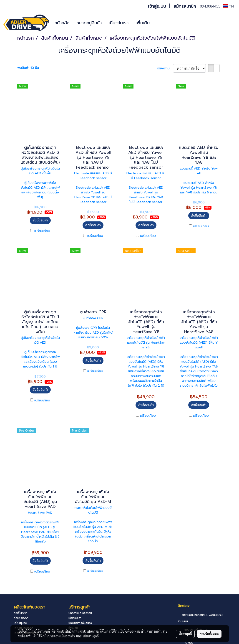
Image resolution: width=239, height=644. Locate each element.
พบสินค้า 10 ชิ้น (28, 68)
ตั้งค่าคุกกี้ (185, 634)
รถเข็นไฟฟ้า (21, 613)
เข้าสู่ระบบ (157, 6)
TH (229, 6)
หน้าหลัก (62, 23)
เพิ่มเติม (143, 23)
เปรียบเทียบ (42, 231)
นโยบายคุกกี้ (91, 636)
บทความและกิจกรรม (80, 613)
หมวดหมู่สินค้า (89, 23)
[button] (160, 23)
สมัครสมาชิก (185, 6)
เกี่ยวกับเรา (119, 23)
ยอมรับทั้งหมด (209, 634)
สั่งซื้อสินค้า (40, 220)
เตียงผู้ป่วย (20, 623)
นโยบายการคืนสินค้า (80, 623)
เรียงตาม (165, 68)
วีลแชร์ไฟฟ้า (21, 618)
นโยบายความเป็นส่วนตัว (59, 636)
